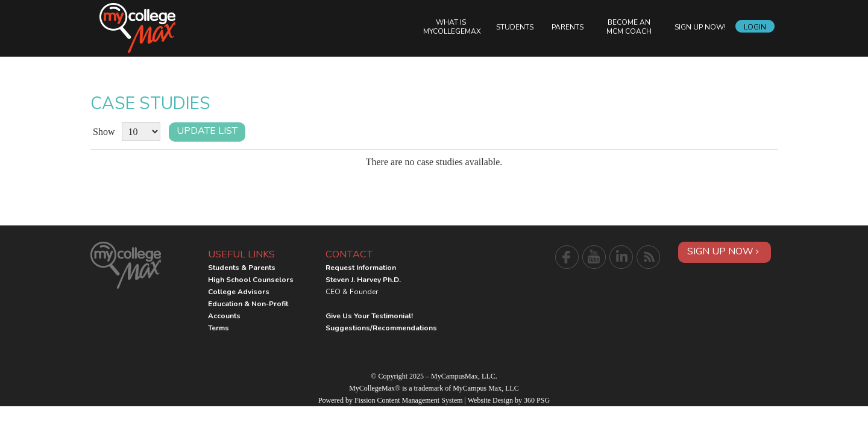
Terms (219, 328)
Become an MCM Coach (629, 27)
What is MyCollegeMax (452, 27)
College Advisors (239, 292)
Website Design (490, 400)
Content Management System (420, 400)
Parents (568, 27)
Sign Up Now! (700, 27)
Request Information (361, 268)
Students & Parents (242, 268)
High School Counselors (251, 280)
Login (755, 27)
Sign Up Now (723, 251)
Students (515, 27)
